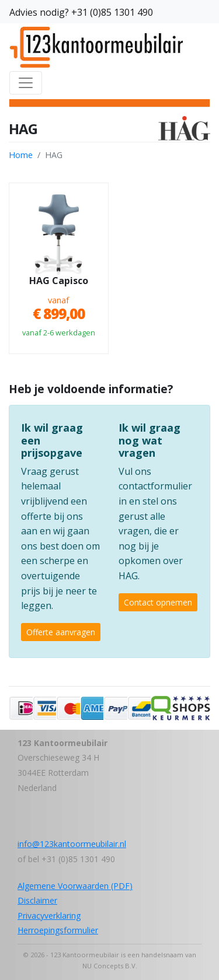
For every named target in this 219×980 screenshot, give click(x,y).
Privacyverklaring (49, 916)
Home (21, 155)
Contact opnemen (158, 602)
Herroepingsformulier (58, 930)
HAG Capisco (59, 281)
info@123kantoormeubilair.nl (72, 844)
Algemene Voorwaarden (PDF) (75, 886)
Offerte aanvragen (61, 632)
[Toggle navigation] (26, 83)
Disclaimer (37, 900)
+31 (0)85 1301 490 (112, 12)
